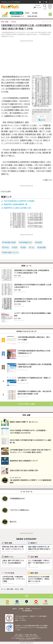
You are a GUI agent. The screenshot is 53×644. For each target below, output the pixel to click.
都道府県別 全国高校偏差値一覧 (16, 204)
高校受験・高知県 (10, 242)
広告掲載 (21, 609)
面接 (24, 248)
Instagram (46, 604)
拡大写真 (43, 120)
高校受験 (42, 248)
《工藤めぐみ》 (47, 180)
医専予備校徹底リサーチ (18, 16)
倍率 (16, 248)
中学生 (6, 248)
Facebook (17, 604)
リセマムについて (36, 609)
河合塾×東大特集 (32, 16)
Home (7, 604)
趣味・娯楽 (34, 573)
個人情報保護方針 (27, 611)
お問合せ (15, 609)
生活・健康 (34, 557)
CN (40, 8)
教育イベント (9, 557)
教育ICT (34, 543)
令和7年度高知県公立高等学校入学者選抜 (19, 201)
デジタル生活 (9, 573)
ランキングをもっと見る (27, 404)
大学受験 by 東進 (16, 13)
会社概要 (28, 609)
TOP (26, 596)
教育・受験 (8, 543)
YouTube (36, 604)
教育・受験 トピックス (11, 253)
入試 (33, 248)
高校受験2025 (26, 242)
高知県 (39, 242)
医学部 (27, 13)
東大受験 (35, 13)
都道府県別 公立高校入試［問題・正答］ (18, 208)
